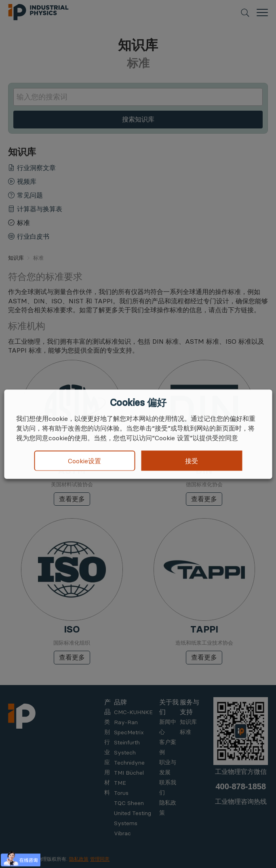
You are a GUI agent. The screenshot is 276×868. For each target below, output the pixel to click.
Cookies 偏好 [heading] (138, 402)
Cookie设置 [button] (84, 461)
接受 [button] (192, 460)
